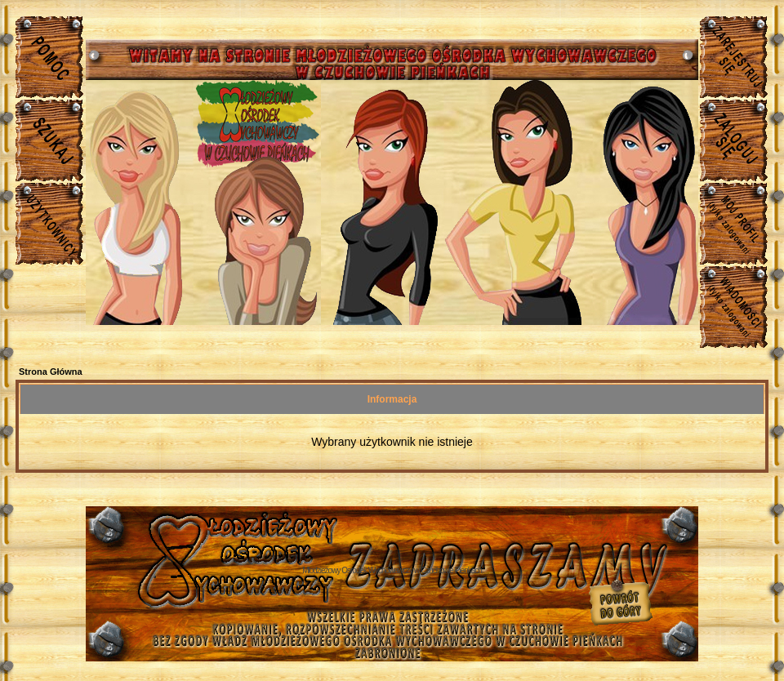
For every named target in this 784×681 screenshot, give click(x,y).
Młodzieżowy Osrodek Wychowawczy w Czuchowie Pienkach (392, 570)
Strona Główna (51, 372)
